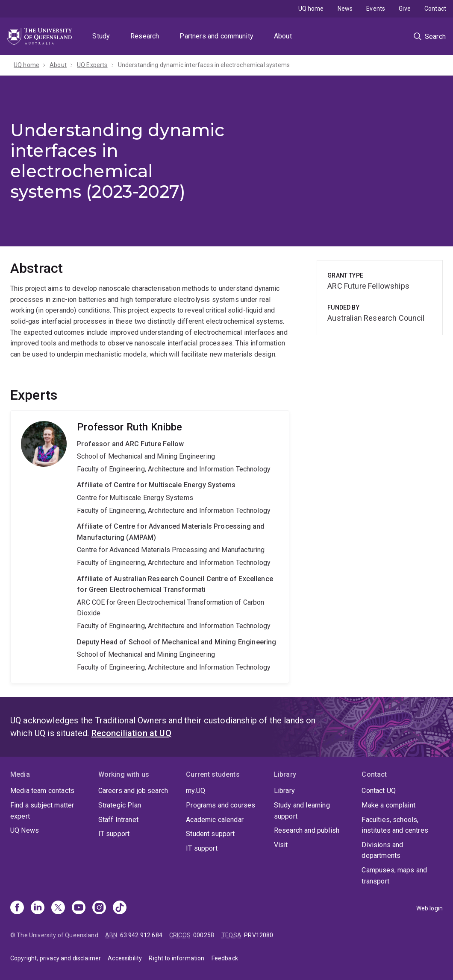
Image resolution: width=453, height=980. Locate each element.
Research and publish (307, 830)
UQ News (25, 830)
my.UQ (196, 791)
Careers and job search (133, 791)
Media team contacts (42, 791)
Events (376, 9)
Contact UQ (379, 791)
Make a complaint (388, 805)
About (283, 36)
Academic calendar (215, 820)
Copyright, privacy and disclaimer (56, 958)
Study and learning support (302, 811)
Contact (435, 9)
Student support (210, 834)
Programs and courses (221, 805)
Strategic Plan (120, 805)
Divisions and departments (382, 850)
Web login (429, 908)
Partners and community (216, 36)
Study (101, 36)
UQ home (311, 9)
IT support (114, 834)
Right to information (176, 958)
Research (145, 36)
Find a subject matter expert (42, 811)
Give (405, 9)
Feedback (225, 958)
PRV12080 (259, 935)
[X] (58, 908)
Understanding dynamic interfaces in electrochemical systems (204, 65)
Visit (281, 845)
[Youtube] (79, 908)
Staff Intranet (118, 820)
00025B (204, 935)
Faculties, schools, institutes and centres (395, 825)
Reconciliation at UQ (131, 733)
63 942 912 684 (141, 935)
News (345, 9)
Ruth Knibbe (150, 547)
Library (284, 791)
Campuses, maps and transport (394, 876)
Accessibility (125, 958)
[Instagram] (99, 908)
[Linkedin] (38, 908)
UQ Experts (92, 65)
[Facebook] (17, 908)
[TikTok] (120, 908)
